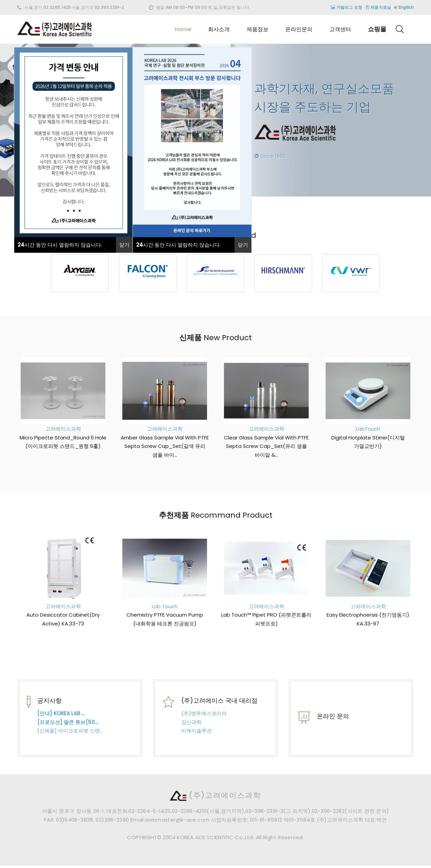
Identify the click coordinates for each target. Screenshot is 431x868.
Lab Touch (161, 606)
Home (183, 29)
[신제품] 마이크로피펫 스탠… (70, 739)
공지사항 (49, 709)
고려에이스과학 (59, 429)
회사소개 (219, 29)
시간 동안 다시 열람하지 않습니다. (60, 245)
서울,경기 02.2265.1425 (48, 7)
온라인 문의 (333, 724)
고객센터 (340, 29)
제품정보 (258, 29)
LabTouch (364, 429)
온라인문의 (299, 29)
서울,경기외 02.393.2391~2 (98, 7)
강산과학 (191, 727)
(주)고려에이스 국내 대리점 (219, 706)
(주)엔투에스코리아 (204, 718)
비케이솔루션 (197, 736)
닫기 (124, 245)
